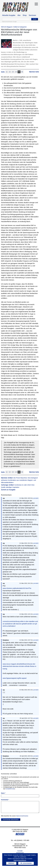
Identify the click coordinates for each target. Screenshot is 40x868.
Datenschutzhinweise (22, 816)
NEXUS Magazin (7, 27)
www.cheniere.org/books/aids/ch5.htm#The (17, 588)
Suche (35, 19)
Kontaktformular (10, 789)
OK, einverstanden (26, 863)
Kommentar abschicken (11, 820)
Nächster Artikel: (19, 480)
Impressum (20, 853)
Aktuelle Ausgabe (9, 15)
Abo (19, 15)
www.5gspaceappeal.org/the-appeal (15, 678)
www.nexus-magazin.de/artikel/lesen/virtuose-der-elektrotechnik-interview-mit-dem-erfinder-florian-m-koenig (20, 666)
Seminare (32, 15)
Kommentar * (5, 800)
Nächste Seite (34, 72)
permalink (36, 498)
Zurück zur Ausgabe (8, 490)
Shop (25, 15)
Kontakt (20, 851)
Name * (3, 793)
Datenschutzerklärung (20, 860)
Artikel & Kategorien (20, 27)
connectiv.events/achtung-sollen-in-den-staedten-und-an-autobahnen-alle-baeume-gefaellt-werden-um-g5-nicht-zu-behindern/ (20, 624)
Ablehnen (11, 863)
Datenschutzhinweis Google (9, 22)
